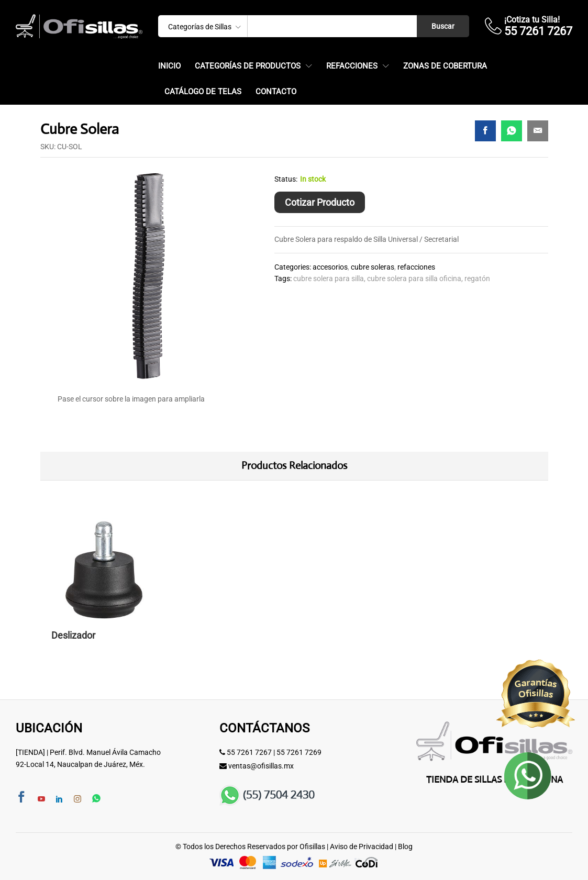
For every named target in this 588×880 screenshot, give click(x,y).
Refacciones (416, 267)
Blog (405, 846)
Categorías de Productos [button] (248, 66)
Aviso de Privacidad (362, 846)
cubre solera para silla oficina (414, 279)
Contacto (276, 92)
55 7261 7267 (249, 752)
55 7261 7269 (299, 752)
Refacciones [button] (352, 66)
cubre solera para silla (329, 279)
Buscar (443, 26)
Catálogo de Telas (203, 92)
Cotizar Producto (320, 202)
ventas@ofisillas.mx (261, 766)
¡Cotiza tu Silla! (532, 20)
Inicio (169, 66)
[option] (104, 589)
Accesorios (330, 267)
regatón (477, 279)
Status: (286, 179)
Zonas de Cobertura (445, 66)
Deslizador (73, 635)
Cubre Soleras (373, 267)
